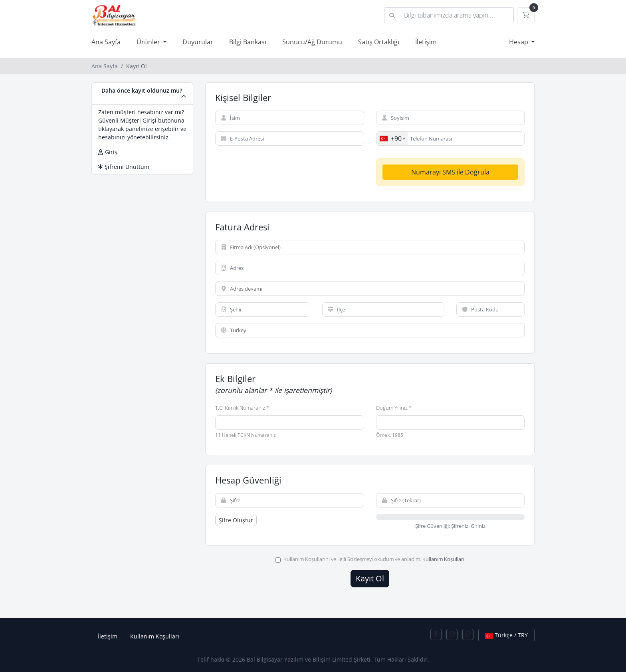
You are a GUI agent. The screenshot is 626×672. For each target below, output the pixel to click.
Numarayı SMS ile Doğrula (450, 172)
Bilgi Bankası (248, 42)
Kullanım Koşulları (443, 559)
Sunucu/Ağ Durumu (312, 42)
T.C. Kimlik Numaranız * (242, 408)
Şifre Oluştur (236, 520)
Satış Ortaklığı (379, 42)
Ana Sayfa (106, 42)
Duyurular (198, 42)
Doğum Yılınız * (394, 408)
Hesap (519, 42)
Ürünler (149, 42)
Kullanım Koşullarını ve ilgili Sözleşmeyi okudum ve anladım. (370, 559)
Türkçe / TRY (506, 635)
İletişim (426, 42)
